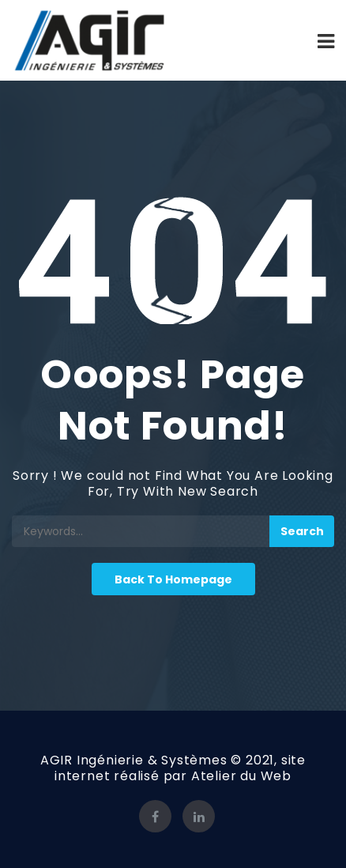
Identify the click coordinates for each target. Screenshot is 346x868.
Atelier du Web (241, 776)
